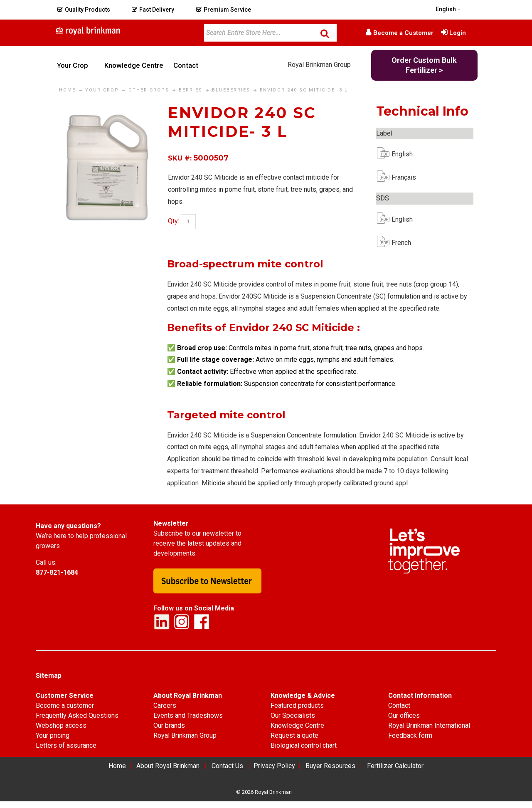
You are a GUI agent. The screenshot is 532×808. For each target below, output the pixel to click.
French (398, 243)
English (398, 154)
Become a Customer (403, 33)
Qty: (174, 221)
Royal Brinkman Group (319, 65)
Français (398, 177)
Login (458, 33)
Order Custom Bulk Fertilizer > (424, 65)
